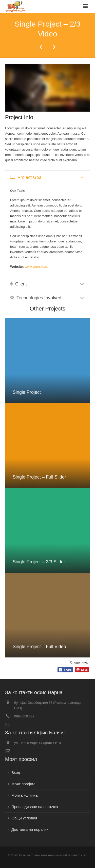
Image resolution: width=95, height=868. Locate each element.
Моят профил (23, 784)
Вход (16, 772)
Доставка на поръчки (30, 829)
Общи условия (24, 818)
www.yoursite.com (38, 267)
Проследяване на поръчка (35, 807)
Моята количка (24, 795)
